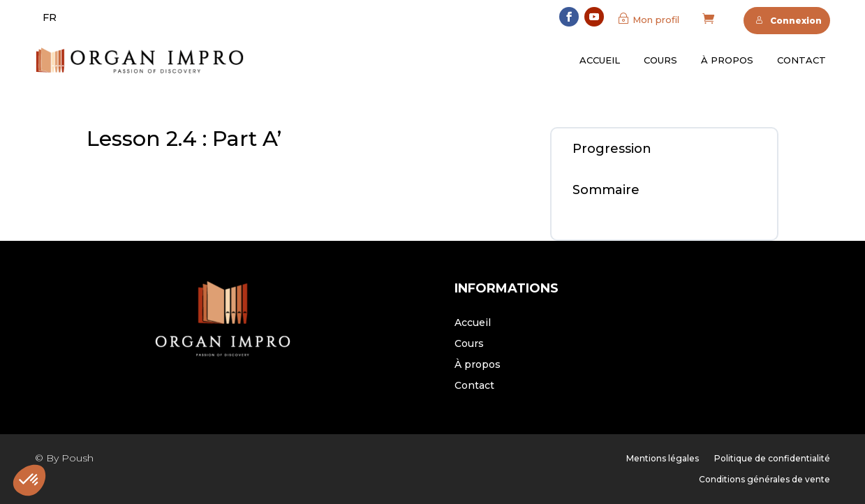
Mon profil (656, 20)
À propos (727, 60)
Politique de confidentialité (772, 459)
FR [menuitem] (50, 17)
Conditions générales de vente (764, 480)
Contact (801, 60)
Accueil (600, 60)
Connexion (789, 21)
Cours (660, 60)
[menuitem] (50, 17)
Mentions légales (663, 459)
